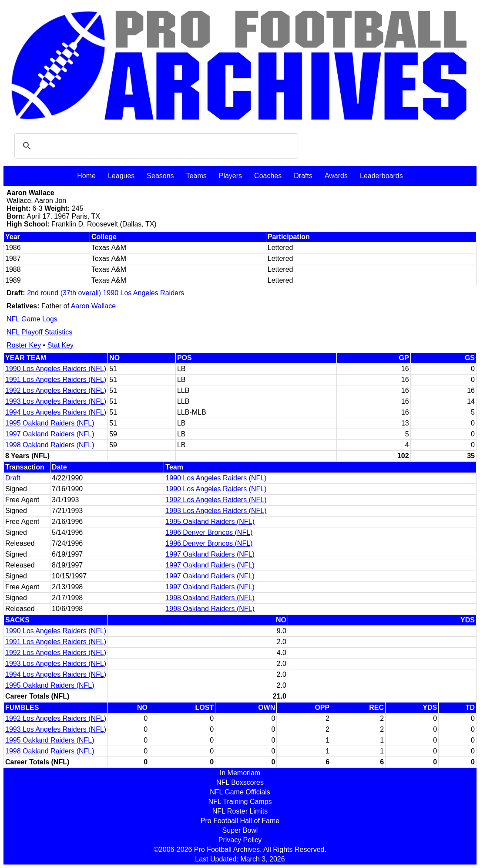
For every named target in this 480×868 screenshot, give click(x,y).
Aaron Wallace (93, 306)
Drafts (303, 176)
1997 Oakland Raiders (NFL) (50, 434)
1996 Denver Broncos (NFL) (209, 532)
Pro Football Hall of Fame (240, 821)
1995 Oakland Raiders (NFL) (50, 423)
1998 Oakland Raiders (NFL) (50, 445)
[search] (155, 146)
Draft (13, 478)
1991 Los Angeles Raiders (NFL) (56, 380)
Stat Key (60, 345)
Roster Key (24, 345)
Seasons (160, 176)
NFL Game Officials (240, 792)
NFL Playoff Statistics (39, 332)
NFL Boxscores (240, 782)
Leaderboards (381, 176)
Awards (336, 176)
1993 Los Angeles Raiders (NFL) (56, 401)
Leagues (121, 176)
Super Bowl (240, 830)
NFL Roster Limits (240, 811)
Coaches (268, 176)
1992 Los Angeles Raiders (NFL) (56, 390)
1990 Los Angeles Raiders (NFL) (56, 369)
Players (230, 176)
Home (86, 176)
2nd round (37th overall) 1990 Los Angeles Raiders (106, 293)
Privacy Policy (240, 840)
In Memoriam (240, 773)
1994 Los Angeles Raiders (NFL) (56, 412)
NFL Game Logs (32, 319)
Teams (196, 176)
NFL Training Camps (240, 802)
